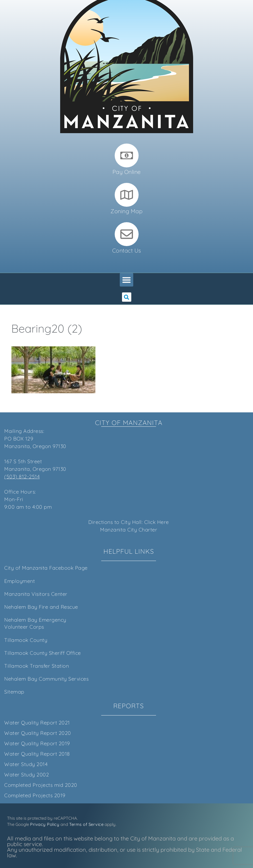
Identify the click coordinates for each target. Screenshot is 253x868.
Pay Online (127, 172)
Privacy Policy (45, 824)
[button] (126, 280)
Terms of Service (86, 824)
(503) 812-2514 (22, 477)
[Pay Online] (127, 155)
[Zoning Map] (127, 195)
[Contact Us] (127, 234)
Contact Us (127, 250)
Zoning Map (126, 211)
